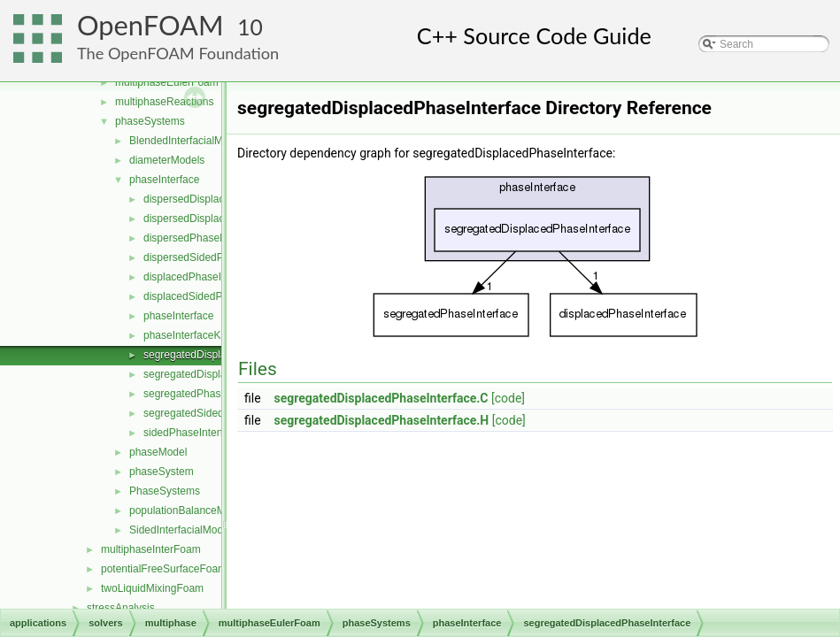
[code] (508, 398)
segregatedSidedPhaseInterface (219, 413)
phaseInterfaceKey (188, 335)
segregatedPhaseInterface (206, 394)
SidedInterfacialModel (180, 530)
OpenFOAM (150, 25)
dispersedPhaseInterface (202, 238)
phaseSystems (150, 121)
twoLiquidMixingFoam (152, 588)
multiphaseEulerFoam (167, 82)
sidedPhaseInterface (192, 433)
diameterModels (167, 160)
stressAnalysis (121, 608)
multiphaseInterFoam (151, 549)
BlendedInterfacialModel (186, 141)
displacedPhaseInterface (201, 277)
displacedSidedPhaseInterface (215, 296)
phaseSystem (162, 472)
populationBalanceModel (187, 510)
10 (250, 27)
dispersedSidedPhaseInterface (216, 257)
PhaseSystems (165, 491)
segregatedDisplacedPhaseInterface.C (381, 398)
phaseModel (158, 452)
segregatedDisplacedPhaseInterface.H (382, 420)
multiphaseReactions (164, 102)
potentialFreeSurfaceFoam (164, 569)
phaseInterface (164, 180)
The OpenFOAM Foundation (178, 53)
